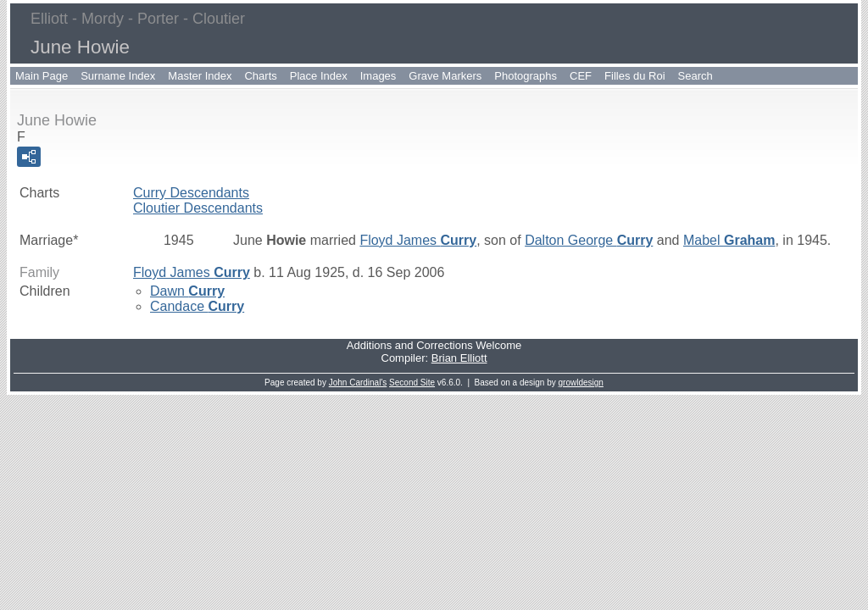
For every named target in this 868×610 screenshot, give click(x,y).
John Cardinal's (358, 383)
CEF (581, 76)
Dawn (187, 291)
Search (696, 76)
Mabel (729, 240)
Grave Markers (445, 76)
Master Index (200, 76)
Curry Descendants (191, 193)
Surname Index (118, 76)
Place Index (319, 76)
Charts (260, 76)
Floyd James (418, 240)
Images (378, 76)
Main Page (42, 76)
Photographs (526, 76)
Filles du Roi (635, 76)
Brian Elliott (459, 358)
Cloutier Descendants (198, 208)
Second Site (412, 383)
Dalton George (589, 240)
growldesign (581, 383)
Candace (197, 306)
